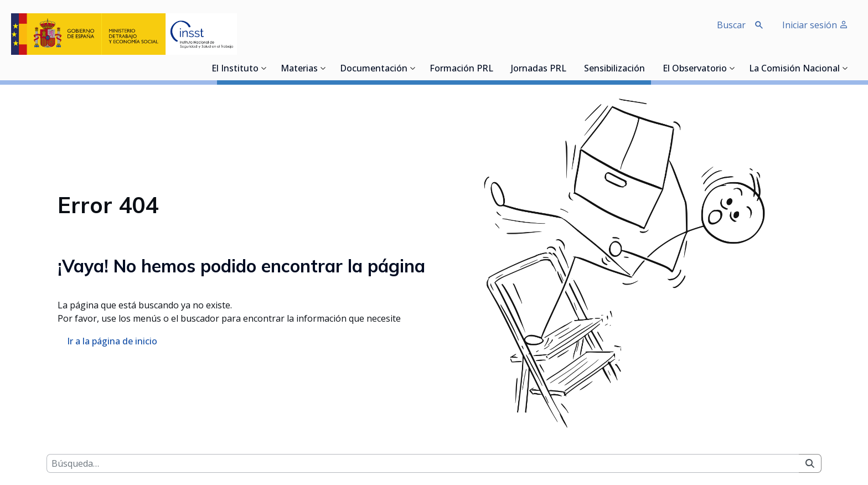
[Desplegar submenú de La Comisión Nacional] (845, 68)
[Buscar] (423, 463)
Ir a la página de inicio (112, 341)
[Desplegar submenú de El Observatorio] (732, 68)
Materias (299, 69)
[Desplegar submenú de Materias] (323, 68)
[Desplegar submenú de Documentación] (413, 68)
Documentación (374, 69)
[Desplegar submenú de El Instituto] (264, 68)
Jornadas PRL (539, 69)
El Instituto (235, 69)
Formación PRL (461, 69)
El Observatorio (695, 69)
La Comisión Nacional (794, 69)
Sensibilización (614, 69)
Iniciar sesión (815, 25)
